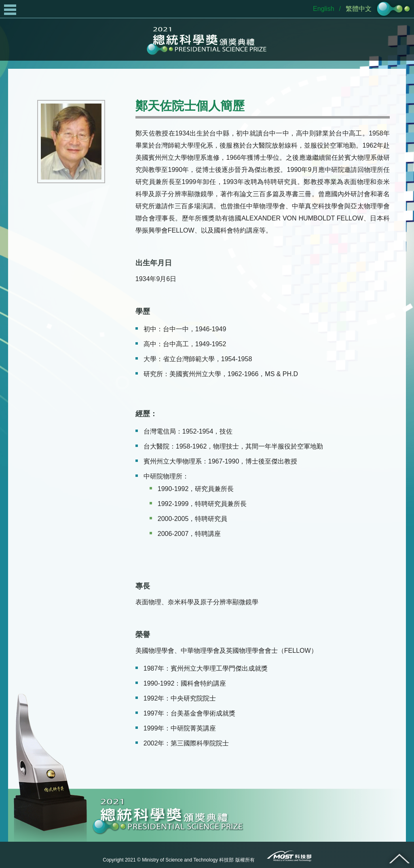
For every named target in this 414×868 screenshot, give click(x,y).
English (323, 9)
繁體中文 (359, 9)
